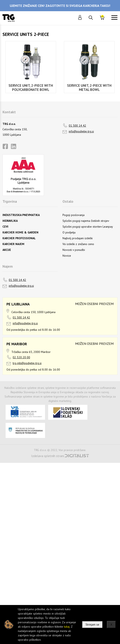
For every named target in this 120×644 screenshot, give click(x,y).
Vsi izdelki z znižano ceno (78, 244)
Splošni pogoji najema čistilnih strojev (86, 221)
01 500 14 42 (77, 126)
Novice (67, 256)
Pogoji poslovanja (73, 215)
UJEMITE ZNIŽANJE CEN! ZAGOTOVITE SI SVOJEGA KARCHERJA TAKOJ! (60, 6)
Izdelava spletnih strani (48, 456)
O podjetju (69, 232)
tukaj (67, 627)
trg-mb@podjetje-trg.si (27, 363)
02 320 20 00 (21, 357)
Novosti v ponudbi (74, 250)
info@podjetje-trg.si (81, 131)
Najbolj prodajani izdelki (78, 238)
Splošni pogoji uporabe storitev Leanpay (88, 227)
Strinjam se (92, 624)
